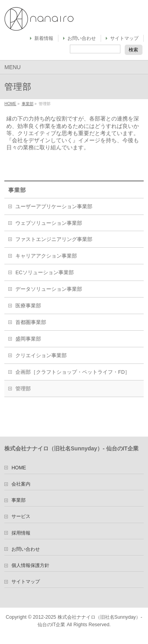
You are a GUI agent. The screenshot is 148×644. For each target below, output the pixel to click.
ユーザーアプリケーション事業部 (54, 207)
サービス (21, 516)
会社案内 (21, 484)
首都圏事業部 (31, 322)
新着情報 (44, 38)
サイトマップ (124, 38)
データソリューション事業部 (49, 289)
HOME (10, 104)
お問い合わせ (82, 38)
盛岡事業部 (28, 339)
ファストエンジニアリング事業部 (54, 239)
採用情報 (21, 533)
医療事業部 (28, 306)
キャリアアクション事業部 (46, 256)
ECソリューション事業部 (45, 273)
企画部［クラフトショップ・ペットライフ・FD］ (73, 372)
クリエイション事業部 (41, 356)
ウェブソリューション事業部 (49, 223)
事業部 (28, 104)
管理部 (23, 389)
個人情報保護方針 (30, 565)
